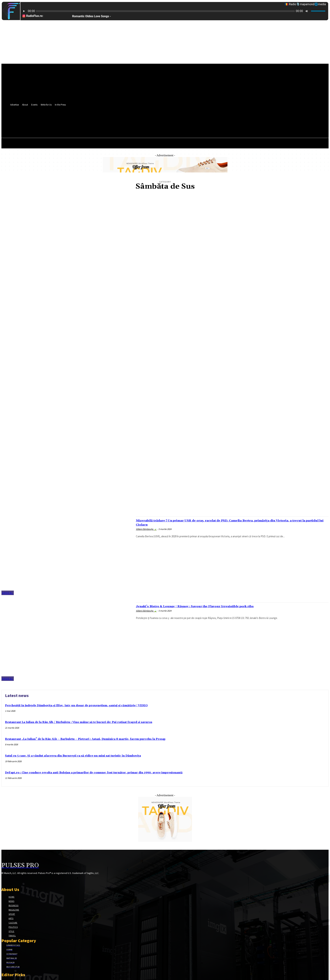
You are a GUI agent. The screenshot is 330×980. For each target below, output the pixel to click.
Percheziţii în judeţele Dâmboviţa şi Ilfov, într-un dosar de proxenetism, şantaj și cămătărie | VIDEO (76, 706)
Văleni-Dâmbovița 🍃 (146, 529)
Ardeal (8, 593)
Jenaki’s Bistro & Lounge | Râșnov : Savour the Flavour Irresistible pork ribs (211, 606)
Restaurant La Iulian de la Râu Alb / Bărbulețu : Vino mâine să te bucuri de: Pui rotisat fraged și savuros (79, 722)
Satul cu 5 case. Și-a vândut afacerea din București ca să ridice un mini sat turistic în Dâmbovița (73, 756)
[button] (158, 127)
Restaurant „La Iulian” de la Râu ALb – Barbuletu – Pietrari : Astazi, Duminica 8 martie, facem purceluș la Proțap (85, 739)
